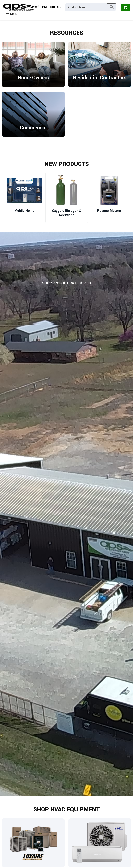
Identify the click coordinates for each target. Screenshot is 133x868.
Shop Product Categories (66, 284)
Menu (12, 14)
